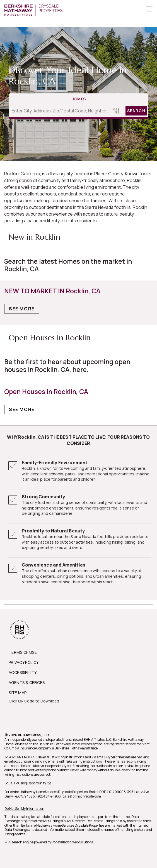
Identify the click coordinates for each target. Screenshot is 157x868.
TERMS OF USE (23, 652)
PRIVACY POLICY (24, 662)
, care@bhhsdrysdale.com (81, 796)
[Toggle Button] (149, 10)
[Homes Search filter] (116, 111)
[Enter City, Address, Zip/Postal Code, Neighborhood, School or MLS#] (60, 111)
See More (22, 309)
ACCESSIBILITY (23, 672)
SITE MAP (18, 693)
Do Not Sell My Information (24, 809)
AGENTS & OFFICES (27, 682)
